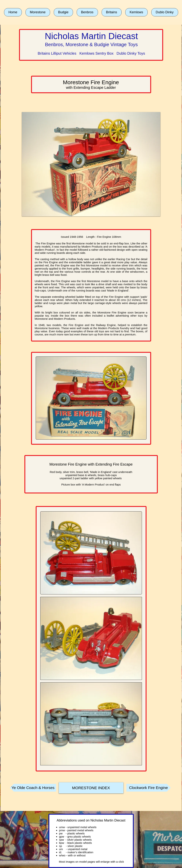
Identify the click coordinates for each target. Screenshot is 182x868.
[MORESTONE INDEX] (91, 788)
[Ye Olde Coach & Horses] (33, 788)
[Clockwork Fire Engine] (149, 788)
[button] (38, 12)
